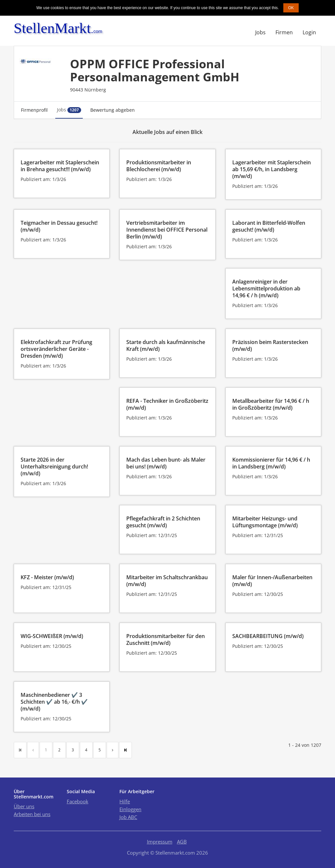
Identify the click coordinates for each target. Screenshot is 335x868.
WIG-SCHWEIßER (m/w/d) (52, 636)
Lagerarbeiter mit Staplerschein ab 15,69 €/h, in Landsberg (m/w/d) (272, 169)
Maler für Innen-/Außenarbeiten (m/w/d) (272, 581)
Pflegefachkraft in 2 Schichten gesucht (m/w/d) (163, 522)
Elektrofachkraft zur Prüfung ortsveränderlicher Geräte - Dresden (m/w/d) (56, 349)
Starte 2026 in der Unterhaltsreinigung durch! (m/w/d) (54, 467)
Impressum (160, 842)
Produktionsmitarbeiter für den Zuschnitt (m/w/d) (166, 639)
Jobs (260, 32)
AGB (182, 842)
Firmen (284, 32)
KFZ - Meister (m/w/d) (47, 577)
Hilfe (125, 801)
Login (309, 32)
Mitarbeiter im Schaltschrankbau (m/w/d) (167, 581)
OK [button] (291, 8)
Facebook (78, 801)
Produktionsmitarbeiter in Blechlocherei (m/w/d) (159, 166)
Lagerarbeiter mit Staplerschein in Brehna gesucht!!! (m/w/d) (60, 166)
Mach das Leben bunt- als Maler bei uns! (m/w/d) (166, 463)
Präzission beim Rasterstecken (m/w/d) (270, 345)
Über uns (24, 806)
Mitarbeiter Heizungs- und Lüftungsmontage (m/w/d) (265, 522)
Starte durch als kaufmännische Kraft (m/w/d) (166, 345)
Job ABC (128, 817)
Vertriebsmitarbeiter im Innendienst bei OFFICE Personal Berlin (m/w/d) (167, 230)
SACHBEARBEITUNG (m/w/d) (268, 636)
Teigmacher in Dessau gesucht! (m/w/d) (59, 226)
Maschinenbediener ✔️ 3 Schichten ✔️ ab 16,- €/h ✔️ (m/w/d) (54, 702)
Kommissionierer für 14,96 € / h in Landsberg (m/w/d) (271, 463)
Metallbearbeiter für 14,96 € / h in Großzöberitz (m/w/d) (271, 404)
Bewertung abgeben (113, 110)
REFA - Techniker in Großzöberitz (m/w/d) (167, 404)
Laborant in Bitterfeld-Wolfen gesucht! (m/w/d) (269, 226)
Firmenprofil (34, 110)
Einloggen (130, 809)
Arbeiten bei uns (32, 814)
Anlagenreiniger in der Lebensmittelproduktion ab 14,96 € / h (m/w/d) (266, 288)
